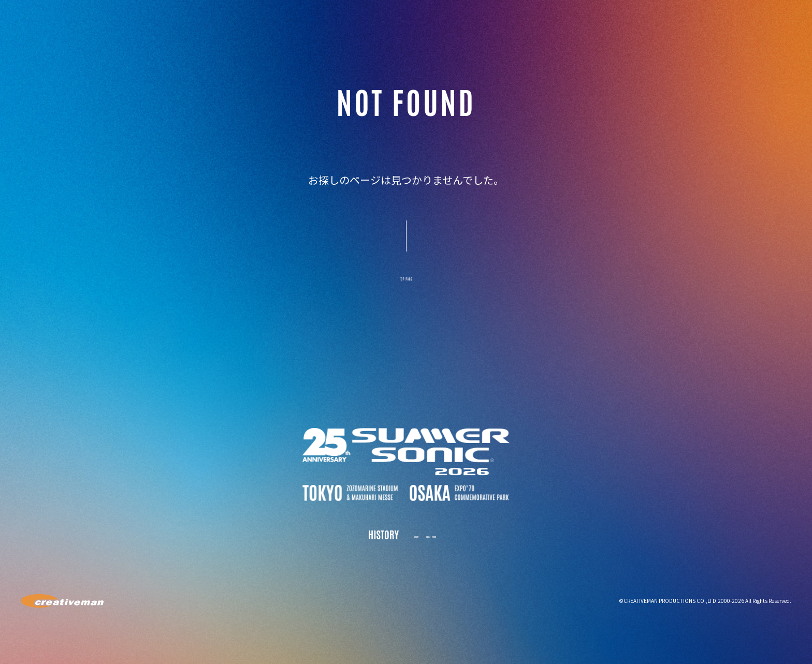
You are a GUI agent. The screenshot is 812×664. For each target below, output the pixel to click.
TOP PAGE (406, 283)
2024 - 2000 (437, 545)
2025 (402, 545)
